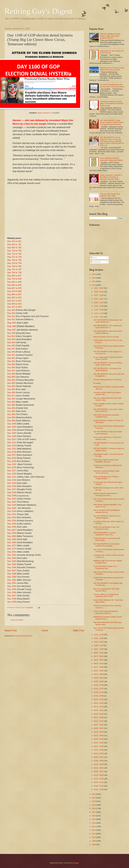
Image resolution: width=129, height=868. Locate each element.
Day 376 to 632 (14, 241)
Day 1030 (12, 474)
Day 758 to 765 (14, 266)
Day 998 (11, 417)
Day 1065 (12, 539)
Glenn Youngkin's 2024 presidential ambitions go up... (107, 511)
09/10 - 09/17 (99, 660)
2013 (94, 827)
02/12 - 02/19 (99, 768)
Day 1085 (12, 564)
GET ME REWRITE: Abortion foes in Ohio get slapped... (107, 517)
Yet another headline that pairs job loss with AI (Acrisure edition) (112, 86)
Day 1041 (12, 499)
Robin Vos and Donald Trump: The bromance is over (106, 528)
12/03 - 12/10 (99, 303)
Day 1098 (12, 599)
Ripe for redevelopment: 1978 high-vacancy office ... (107, 590)
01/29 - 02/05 (99, 775)
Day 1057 (12, 530)
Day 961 (11, 380)
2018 (94, 808)
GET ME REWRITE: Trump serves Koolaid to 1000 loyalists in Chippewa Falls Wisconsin (112, 122)
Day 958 (11, 374)
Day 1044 (12, 505)
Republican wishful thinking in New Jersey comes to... (106, 472)
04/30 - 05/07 (99, 728)
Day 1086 (12, 567)
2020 (94, 801)
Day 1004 (12, 430)
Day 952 (11, 358)
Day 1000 (12, 424)
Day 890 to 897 (14, 294)
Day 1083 (12, 558)
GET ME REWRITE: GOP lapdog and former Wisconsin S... (107, 327)
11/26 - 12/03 (99, 306)
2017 (94, 812)
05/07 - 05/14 (99, 725)
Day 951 (11, 355)
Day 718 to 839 (14, 279)
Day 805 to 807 (14, 276)
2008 (94, 845)
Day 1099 (12, 602)
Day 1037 (12, 489)
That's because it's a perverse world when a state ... (107, 539)
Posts (94, 258)
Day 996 (11, 414)
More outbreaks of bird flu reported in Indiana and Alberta (111, 159)
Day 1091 (12, 583)
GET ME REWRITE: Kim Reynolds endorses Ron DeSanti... (106, 545)
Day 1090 (12, 580)
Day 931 (11, 316)
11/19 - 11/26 (99, 310)
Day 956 (11, 367)
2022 (94, 794)
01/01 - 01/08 (99, 789)
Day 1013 (12, 446)
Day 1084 (12, 561)
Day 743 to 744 (14, 263)
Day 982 (11, 399)
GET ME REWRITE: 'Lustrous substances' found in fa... (105, 534)
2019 (94, 805)
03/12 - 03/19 (99, 753)
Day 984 (11, 405)
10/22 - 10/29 (99, 638)
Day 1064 (12, 536)
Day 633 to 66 (14, 244)
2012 (94, 830)
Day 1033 (12, 483)
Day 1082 (12, 555)
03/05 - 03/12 (99, 757)
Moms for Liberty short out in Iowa (106, 337)
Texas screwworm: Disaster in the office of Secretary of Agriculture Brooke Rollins (111, 177)
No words (97, 383)
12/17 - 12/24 (99, 295)
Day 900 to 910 (14, 298)
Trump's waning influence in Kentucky (107, 380)
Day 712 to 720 (14, 254)
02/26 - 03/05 (99, 761)
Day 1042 (12, 502)
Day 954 (11, 361)
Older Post (79, 631)
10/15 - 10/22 (99, 642)
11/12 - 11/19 (99, 313)
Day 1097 (12, 596)
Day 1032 (12, 480)
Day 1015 (12, 449)
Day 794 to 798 (14, 273)
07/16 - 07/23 (99, 689)
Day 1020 (12, 461)
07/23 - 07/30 (99, 685)
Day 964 (11, 386)
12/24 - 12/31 (99, 292)
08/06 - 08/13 (99, 678)
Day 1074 (12, 549)
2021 (94, 798)
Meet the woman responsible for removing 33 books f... (105, 494)
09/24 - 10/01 (99, 653)
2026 (94, 274)
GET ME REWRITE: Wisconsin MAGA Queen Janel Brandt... (108, 364)
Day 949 (11, 352)
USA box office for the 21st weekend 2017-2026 (110, 195)
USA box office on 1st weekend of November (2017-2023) (106, 595)
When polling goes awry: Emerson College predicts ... (106, 478)
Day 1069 (12, 542)
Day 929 (11, 310)
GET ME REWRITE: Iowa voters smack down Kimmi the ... (108, 410)
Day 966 (11, 392)
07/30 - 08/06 (99, 681)
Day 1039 (12, 492)
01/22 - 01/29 (99, 779)
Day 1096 (12, 592)
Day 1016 (12, 452)
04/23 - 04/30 (99, 732)
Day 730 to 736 (14, 260)
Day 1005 (12, 433)
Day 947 (11, 349)
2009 (94, 841)
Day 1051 (12, 514)
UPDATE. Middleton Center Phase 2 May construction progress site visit (110, 36)
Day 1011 (12, 442)
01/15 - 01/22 (99, 782)
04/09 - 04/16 (99, 739)
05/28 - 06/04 (99, 714)
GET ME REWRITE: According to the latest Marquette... (107, 369)
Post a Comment (17, 620)
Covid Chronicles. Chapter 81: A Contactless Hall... (105, 567)
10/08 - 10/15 (99, 645)
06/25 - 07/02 (99, 699)
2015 (94, 819)
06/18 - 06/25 (99, 703)
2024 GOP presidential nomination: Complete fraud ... (106, 416)
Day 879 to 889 (14, 291)
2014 (94, 823)
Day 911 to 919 (14, 301)
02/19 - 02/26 (99, 764)
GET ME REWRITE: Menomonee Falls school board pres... (108, 321)
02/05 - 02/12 (99, 771)
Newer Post (11, 631)
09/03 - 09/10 (99, 664)
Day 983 (11, 402)
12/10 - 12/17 (99, 299)
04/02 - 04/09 (99, 743)
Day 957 (11, 371)
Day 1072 (12, 546)
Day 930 (11, 313)
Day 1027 (12, 471)
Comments (96, 262)
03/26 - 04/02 (99, 746)
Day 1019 (12, 458)
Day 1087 (12, 571)
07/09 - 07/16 (99, 692)
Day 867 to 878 (14, 288)
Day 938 (11, 333)
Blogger (76, 863)
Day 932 (11, 319)
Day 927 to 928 (14, 307)
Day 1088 (12, 574)
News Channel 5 (44, 113)
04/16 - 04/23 (99, 736)
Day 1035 (12, 486)
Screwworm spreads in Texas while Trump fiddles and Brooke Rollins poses (112, 104)
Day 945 (11, 342)
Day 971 (11, 396)
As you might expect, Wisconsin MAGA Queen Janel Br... (108, 358)
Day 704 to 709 (14, 251)
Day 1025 (12, 464)
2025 (94, 278)
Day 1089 (12, 577)
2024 (94, 281)
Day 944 (11, 339)
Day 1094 (12, 586)
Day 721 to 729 (14, 257)
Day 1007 (12, 439)
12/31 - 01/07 (99, 288)
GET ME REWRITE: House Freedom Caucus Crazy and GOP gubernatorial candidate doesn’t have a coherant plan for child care (112, 141)
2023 (94, 285)
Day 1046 (12, 508)
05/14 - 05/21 (99, 721)
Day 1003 (12, 427)
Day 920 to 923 (14, 304)
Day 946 (11, 346)
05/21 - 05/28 (99, 717)
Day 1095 (12, 589)
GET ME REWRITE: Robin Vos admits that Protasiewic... (108, 433)
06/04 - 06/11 (99, 710)
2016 (94, 816)
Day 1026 (12, 467)
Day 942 (11, 336)
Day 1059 (12, 533)
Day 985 (11, 408)
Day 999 (11, 421)
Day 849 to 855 (14, 285)
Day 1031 (12, 477)
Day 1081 (12, 552)
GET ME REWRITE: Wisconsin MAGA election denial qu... (108, 332)
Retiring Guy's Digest (39, 11)
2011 (94, 834)
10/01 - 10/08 (99, 649)
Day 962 (11, 383)
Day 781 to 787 (14, 269)
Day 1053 (12, 517)
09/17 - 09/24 (99, 656)
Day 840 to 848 (14, 282)
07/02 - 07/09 (99, 696)
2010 (94, 837)
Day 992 (11, 411)
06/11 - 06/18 (99, 707)
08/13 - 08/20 (99, 674)
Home (45, 631)
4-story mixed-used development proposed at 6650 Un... (106, 612)
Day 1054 (12, 521)
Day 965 (11, 389)
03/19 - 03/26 (99, 750)
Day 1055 (12, 524)
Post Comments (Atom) (24, 636)
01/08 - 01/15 (99, 786)
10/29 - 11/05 (99, 635)
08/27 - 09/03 (99, 667)
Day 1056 (12, 527)
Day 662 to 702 (14, 248)
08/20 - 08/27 (99, 671)
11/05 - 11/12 (99, 317)
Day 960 (11, 377)
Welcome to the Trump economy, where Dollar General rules (112, 69)
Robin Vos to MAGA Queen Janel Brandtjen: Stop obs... (106, 461)
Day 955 (11, 364)
